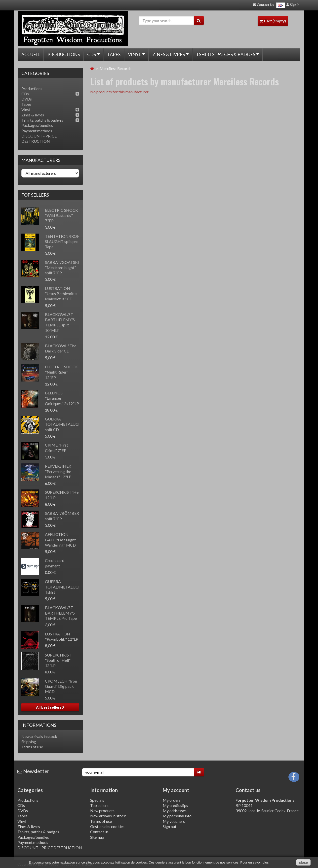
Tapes (114, 54)
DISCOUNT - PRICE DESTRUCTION (50, 848)
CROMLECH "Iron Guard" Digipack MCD (61, 686)
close (303, 863)
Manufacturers (41, 160)
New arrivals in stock (39, 736)
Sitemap (97, 837)
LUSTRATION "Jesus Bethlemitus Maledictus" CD (61, 294)
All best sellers (50, 707)
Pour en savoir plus (254, 862)
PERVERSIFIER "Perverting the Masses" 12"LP (58, 471)
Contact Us (263, 5)
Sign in (293, 5)
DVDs (27, 99)
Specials (97, 800)
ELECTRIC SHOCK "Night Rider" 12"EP (61, 372)
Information (104, 790)
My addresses (175, 811)
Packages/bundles (37, 125)
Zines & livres (170, 54)
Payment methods (37, 131)
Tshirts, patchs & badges (227, 54)
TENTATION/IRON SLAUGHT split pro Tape (63, 242)
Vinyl (136, 54)
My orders (172, 800)
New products (102, 811)
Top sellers (35, 195)
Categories (30, 790)
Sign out (170, 826)
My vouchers (174, 821)
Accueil (31, 54)
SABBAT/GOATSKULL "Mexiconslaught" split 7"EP (65, 268)
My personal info (177, 816)
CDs (93, 54)
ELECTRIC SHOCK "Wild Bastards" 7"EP (61, 215)
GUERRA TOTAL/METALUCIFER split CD (66, 424)
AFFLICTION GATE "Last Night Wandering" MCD (60, 540)
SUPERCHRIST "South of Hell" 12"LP (58, 660)
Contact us (99, 832)
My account (176, 790)
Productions (64, 54)
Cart (273, 21)
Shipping (29, 742)
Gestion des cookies (107, 826)
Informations (39, 725)
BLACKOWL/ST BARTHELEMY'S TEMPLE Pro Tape (61, 613)
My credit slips (175, 805)
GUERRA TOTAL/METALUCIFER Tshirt (66, 587)
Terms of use (32, 747)
